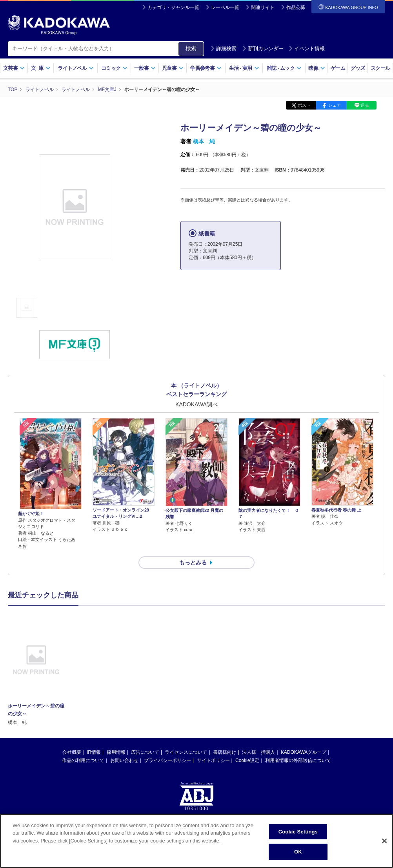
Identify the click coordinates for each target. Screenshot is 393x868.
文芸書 (14, 68)
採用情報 (116, 752)
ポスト (304, 105)
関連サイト (263, 7)
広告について (145, 752)
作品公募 (296, 7)
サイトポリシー (213, 760)
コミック (114, 68)
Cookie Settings (298, 832)
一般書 (145, 68)
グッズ (358, 68)
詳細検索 (224, 48)
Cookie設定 (247, 760)
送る (365, 105)
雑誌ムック (284, 68)
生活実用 (244, 68)
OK (298, 852)
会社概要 (72, 752)
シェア (334, 105)
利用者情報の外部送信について (298, 760)
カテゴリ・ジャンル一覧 (173, 7)
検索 (191, 48)
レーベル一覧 (225, 7)
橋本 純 (204, 141)
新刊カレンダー (263, 48)
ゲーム (338, 68)
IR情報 (94, 752)
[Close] (384, 841)
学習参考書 (206, 68)
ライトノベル (76, 68)
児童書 (173, 68)
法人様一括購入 (258, 752)
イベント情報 (307, 48)
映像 (317, 68)
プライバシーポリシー (167, 760)
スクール (380, 68)
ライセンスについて (186, 752)
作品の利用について (83, 760)
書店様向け (225, 752)
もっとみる (193, 563)
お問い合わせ (124, 760)
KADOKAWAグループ (304, 752)
